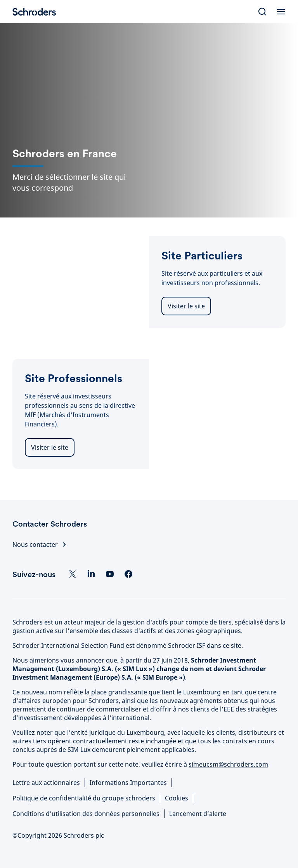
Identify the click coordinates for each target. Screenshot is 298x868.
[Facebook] (128, 574)
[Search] (262, 12)
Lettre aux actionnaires (46, 783)
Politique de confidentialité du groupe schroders (84, 798)
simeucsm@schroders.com (228, 764)
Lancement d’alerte (198, 814)
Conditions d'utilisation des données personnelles (86, 814)
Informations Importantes (128, 783)
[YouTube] (110, 574)
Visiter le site (186, 306)
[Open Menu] (281, 12)
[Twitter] (73, 574)
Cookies (177, 798)
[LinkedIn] (91, 574)
